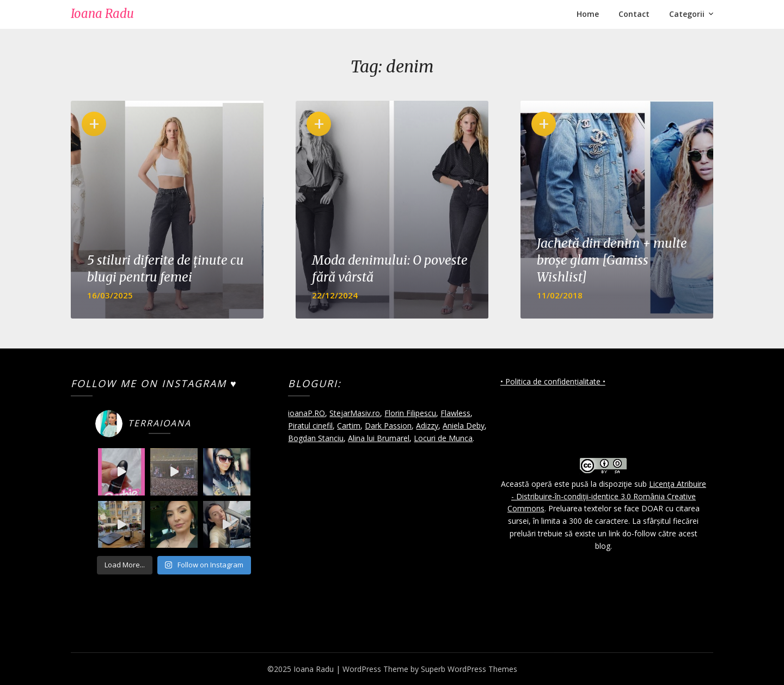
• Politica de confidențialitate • (553, 381)
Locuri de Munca (443, 438)
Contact (634, 14)
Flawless (455, 413)
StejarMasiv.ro (355, 413)
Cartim (349, 426)
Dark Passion (388, 426)
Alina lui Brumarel (379, 438)
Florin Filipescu (410, 413)
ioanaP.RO (307, 413)
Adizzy (427, 426)
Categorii (687, 14)
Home (588, 14)
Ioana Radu (102, 14)
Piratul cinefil (310, 426)
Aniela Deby (464, 426)
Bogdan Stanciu (316, 438)
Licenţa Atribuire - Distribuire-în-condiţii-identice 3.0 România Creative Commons (607, 496)
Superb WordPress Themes (469, 669)
